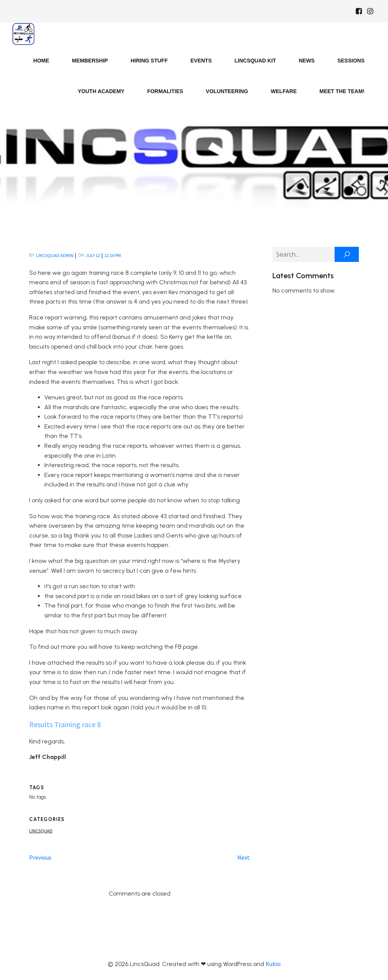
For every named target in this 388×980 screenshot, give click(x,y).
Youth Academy (101, 91)
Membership (90, 61)
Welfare (284, 91)
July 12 (93, 255)
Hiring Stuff (149, 61)
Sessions (351, 61)
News (307, 61)
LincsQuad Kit (255, 61)
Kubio (273, 964)
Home (41, 61)
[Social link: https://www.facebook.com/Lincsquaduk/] (359, 11)
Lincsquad (41, 831)
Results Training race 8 (65, 724)
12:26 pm (113, 255)
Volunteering (227, 91)
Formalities (165, 91)
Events (201, 61)
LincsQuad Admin (55, 255)
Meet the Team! (342, 91)
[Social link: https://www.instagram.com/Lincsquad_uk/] (370, 11)
